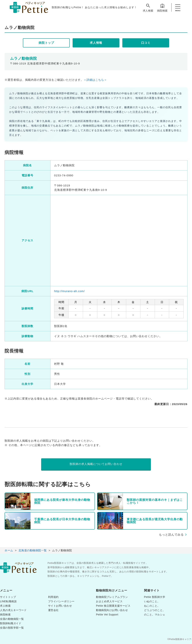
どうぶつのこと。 (155, 610)
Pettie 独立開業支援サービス (113, 606)
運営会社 (53, 610)
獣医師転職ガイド (11, 623)
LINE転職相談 (8, 601)
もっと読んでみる (171, 535)
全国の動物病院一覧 (12, 619)
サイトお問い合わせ (60, 606)
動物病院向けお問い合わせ (112, 610)
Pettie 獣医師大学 (155, 597)
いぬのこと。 (152, 601)
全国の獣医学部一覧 (12, 628)
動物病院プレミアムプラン (112, 597)
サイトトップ (8, 597)
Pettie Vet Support (107, 615)
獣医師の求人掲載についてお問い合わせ (96, 464)
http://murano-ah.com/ (69, 291)
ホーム (9, 550)
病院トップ (46, 43)
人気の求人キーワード (13, 610)
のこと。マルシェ (155, 615)
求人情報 (96, 43)
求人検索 (148, 8)
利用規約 (53, 597)
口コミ (146, 43)
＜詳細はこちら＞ (95, 80)
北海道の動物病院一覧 (33, 550)
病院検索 (162, 8)
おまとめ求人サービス (109, 601)
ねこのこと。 (152, 606)
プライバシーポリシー (61, 601)
